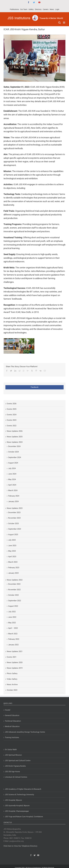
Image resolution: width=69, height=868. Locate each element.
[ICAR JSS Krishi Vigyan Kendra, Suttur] (34, 58)
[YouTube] (38, 855)
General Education (12, 715)
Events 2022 (12, 426)
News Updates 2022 (15, 580)
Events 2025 (12, 409)
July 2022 (12, 612)
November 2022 (14, 590)
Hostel (8, 710)
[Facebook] (31, 855)
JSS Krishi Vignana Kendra (15, 766)
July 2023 (12, 540)
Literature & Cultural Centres (16, 777)
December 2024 (14, 446)
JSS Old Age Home (12, 772)
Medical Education (12, 726)
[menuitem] (14, 9)
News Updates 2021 (15, 651)
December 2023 (14, 512)
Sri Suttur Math (11, 750)
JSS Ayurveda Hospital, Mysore (17, 806)
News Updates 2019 (15, 668)
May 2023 (12, 551)
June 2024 (12, 474)
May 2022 (12, 623)
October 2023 (13, 524)
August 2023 (13, 535)
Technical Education (13, 721)
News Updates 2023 (15, 508)
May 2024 (12, 479)
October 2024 (13, 452)
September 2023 (15, 529)
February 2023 (14, 568)
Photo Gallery (12, 673)
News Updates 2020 (15, 662)
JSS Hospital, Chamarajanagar (17, 811)
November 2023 (14, 518)
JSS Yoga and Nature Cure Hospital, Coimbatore (24, 817)
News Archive (12, 684)
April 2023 (12, 557)
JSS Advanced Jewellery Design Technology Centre (25, 732)
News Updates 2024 (15, 442)
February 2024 (14, 496)
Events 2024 (12, 415)
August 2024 (13, 463)
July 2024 (12, 468)
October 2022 (13, 595)
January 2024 (13, 501)
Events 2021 (12, 657)
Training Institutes (12, 737)
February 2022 (14, 639)
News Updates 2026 (15, 431)
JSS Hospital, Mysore (13, 800)
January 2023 (13, 573)
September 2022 (15, 601)
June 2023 (12, 546)
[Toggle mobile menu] (64, 23)
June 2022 (12, 617)
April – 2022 (13, 628)
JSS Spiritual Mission (13, 755)
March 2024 (13, 490)
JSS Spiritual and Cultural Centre (18, 761)
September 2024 (15, 457)
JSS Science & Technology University (19, 795)
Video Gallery (12, 679)
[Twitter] (35, 855)
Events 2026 (12, 404)
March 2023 (13, 562)
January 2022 (13, 645)
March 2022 (13, 634)
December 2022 (14, 584)
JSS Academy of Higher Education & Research (23, 789)
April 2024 (12, 485)
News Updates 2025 (15, 437)
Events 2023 (12, 420)
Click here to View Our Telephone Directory (20, 846)
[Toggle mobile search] (59, 23)
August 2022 (13, 606)
